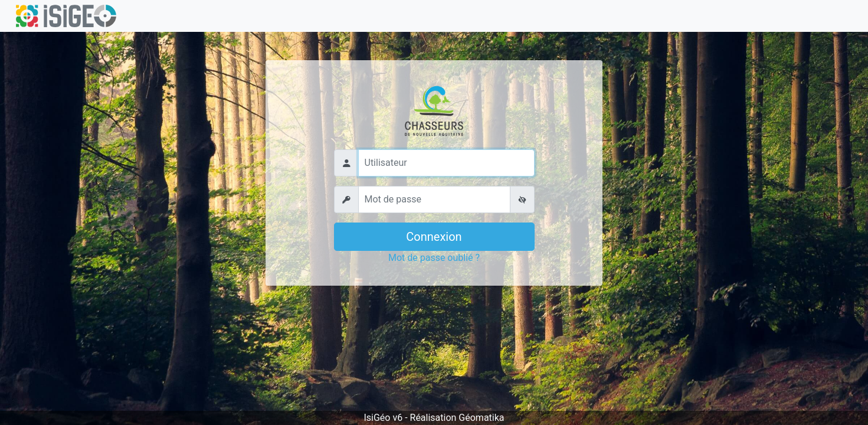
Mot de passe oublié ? (434, 258)
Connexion (434, 237)
